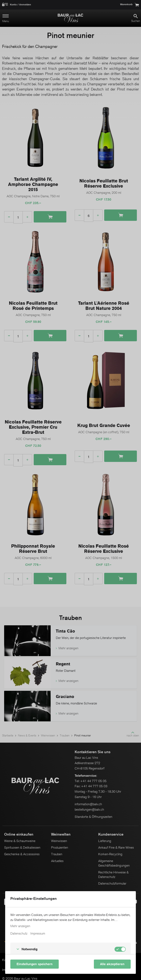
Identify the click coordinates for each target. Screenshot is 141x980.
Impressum (38, 934)
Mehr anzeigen (20, 926)
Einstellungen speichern (35, 964)
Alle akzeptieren (112, 964)
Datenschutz (19, 934)
